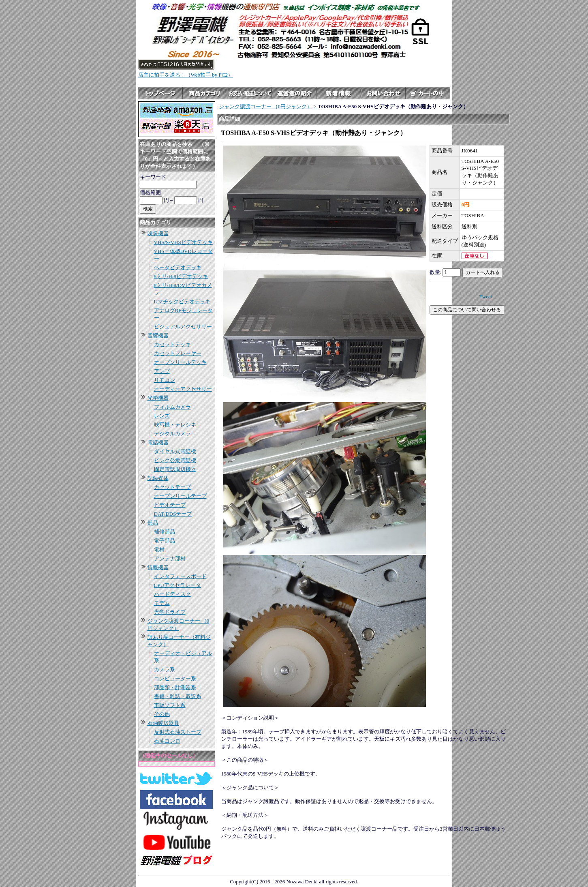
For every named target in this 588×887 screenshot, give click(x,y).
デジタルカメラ (172, 434)
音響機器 (158, 335)
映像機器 (158, 233)
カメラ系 (165, 670)
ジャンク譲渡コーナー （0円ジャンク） (266, 106)
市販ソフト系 (170, 705)
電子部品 (165, 541)
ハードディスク (172, 594)
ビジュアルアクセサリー (183, 327)
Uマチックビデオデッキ (182, 301)
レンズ (162, 416)
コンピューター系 (175, 678)
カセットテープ (172, 487)
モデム (162, 603)
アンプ (162, 371)
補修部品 (165, 532)
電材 (159, 550)
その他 (162, 714)
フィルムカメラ (172, 407)
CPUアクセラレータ (177, 585)
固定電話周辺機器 (175, 469)
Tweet (486, 297)
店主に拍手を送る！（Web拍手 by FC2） (186, 75)
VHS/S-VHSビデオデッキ (183, 242)
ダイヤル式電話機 (175, 451)
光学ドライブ (170, 612)
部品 (153, 523)
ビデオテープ (170, 505)
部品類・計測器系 (175, 687)
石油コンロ (167, 741)
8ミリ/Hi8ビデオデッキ (181, 276)
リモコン (165, 380)
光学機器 (158, 398)
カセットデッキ (172, 344)
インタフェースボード (180, 576)
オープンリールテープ (180, 496)
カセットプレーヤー (178, 353)
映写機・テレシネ (175, 425)
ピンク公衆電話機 (175, 460)
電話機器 (158, 442)
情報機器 (158, 567)
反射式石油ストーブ (178, 732)
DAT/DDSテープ (173, 514)
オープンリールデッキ (180, 362)
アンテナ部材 (170, 558)
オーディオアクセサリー (183, 389)
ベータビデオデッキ (178, 267)
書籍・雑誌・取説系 (178, 696)
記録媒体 (158, 478)
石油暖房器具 (163, 723)
